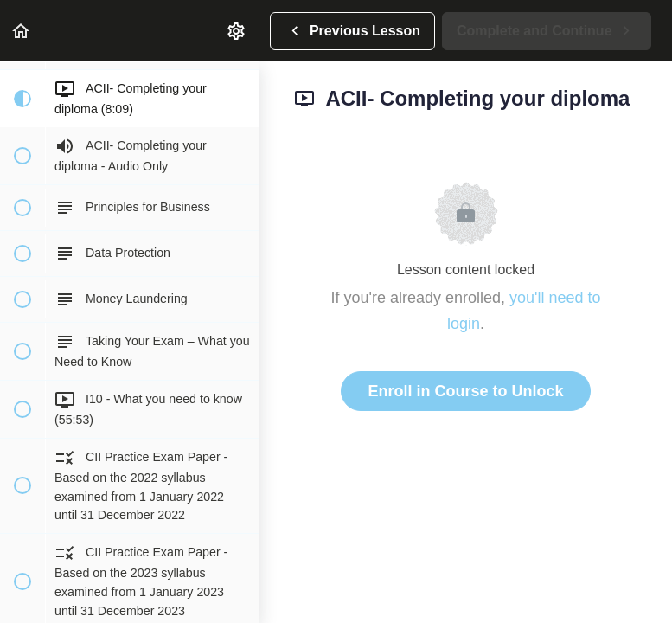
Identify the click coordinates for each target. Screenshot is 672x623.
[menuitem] (237, 31)
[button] (22, 31)
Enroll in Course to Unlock (465, 391)
